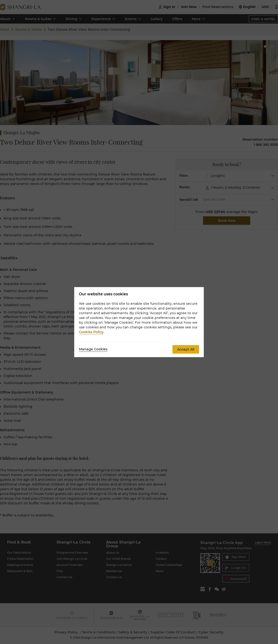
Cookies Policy (91, 332)
